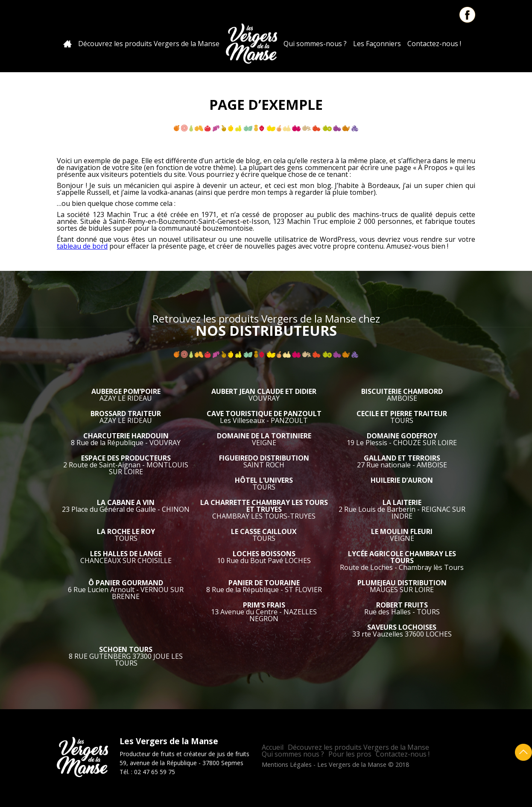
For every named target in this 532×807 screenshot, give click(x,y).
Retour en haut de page (523, 752)
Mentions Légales (287, 764)
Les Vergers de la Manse (251, 44)
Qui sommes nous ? (293, 754)
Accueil (67, 44)
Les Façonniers (377, 44)
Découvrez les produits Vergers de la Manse (149, 44)
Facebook (467, 15)
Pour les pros (350, 754)
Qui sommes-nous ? (315, 44)
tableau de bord (82, 246)
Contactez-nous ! (434, 44)
